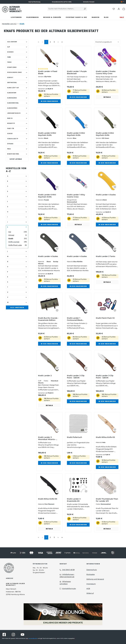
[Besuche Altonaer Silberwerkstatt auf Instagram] (13, 635)
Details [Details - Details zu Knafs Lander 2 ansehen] (49, 405)
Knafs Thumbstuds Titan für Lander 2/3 (107, 500)
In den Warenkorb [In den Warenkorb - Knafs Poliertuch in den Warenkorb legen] (78, 463)
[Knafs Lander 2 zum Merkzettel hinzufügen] (57, 368)
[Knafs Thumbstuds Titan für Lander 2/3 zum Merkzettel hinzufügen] (115, 491)
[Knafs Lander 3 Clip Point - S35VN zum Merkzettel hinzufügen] (115, 368)
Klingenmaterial (17, 103)
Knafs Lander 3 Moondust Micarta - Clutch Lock (47, 438)
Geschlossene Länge (17, 72)
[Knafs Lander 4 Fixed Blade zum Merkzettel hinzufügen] (57, 64)
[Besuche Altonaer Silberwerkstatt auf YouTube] (22, 635)
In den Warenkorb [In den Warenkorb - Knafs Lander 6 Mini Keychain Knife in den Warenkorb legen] (49, 163)
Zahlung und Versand (95, 579)
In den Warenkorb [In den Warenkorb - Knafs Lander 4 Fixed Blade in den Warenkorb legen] (49, 101)
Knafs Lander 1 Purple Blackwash (77, 72)
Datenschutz (92, 570)
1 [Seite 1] (47, 42)
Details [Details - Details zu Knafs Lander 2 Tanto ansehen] (107, 282)
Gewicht (17, 77)
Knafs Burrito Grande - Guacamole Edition (48, 319)
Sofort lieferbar (16, 159)
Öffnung (17, 144)
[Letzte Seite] (62, 42)
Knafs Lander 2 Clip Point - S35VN (76, 377)
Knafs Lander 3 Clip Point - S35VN (105, 377)
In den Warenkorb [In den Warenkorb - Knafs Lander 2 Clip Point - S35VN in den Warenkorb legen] (78, 401)
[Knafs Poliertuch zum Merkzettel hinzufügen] (86, 430)
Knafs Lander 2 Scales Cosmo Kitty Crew (106, 72)
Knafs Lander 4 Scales (106, 195)
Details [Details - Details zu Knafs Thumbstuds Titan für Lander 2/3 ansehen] (107, 529)
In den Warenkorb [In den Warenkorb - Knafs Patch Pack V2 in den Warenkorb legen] (107, 344)
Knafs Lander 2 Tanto (106, 256)
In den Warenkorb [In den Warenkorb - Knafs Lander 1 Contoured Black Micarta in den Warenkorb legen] (78, 344)
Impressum (91, 584)
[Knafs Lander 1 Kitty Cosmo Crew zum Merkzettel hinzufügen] (86, 187)
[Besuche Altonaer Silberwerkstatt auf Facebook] (4, 635)
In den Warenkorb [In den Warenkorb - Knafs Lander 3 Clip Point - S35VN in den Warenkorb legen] (107, 401)
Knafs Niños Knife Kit (105, 437)
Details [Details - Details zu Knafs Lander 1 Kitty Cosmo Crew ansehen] (78, 224)
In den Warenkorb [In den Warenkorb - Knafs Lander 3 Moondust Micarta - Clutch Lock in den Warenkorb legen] (49, 463)
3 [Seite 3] (55, 42)
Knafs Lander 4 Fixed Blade (48, 72)
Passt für (17, 128)
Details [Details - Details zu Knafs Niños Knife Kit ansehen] (49, 529)
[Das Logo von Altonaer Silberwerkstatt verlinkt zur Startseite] (15, 568)
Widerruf (90, 593)
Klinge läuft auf (17, 88)
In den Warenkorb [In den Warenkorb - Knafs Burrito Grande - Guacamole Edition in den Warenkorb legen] (49, 344)
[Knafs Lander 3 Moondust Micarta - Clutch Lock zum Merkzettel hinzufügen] (57, 430)
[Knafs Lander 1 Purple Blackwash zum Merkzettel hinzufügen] (86, 64)
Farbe (17, 57)
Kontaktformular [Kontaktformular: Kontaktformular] (68, 589)
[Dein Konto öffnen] (119, 9)
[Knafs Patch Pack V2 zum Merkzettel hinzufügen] (115, 310)
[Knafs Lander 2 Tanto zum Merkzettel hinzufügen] (115, 249)
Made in (17, 118)
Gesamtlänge (17, 67)
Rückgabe (91, 574)
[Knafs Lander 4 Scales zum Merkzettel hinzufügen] (115, 187)
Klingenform (17, 93)
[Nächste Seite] (58, 42)
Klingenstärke (17, 108)
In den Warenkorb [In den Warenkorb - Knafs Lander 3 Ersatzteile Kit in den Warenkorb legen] (78, 525)
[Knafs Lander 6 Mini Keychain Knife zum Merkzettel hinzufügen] (57, 125)
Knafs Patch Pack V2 (105, 318)
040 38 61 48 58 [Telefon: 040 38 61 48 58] (67, 570)
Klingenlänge (17, 98)
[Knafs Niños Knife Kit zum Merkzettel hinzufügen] (115, 430)
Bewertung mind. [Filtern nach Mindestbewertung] (17, 154)
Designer (17, 52)
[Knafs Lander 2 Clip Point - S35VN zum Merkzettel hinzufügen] (86, 368)
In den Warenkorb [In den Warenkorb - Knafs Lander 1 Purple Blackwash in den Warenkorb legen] (78, 97)
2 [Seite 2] (51, 42)
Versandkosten (33, 638)
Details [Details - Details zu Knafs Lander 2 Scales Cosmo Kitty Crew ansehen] (107, 97)
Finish (17, 62)
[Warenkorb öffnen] (124, 9)
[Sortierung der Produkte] (107, 42)
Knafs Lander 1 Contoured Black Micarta (75, 319)
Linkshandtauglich (17, 113)
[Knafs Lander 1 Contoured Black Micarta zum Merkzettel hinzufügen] (86, 310)
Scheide (17, 133)
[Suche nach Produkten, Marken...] (65, 9)
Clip (17, 47)
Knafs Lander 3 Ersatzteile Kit (74, 500)
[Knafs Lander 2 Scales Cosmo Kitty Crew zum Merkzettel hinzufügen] (115, 64)
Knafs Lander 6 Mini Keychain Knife (47, 134)
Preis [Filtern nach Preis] (17, 149)
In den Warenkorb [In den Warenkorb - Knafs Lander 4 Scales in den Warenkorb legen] (107, 224)
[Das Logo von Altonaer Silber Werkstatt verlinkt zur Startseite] (12, 9)
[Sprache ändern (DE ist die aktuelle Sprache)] (122, 2)
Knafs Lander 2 (45, 376)
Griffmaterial (17, 82)
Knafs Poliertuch (74, 437)
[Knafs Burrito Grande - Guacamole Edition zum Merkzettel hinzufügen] (57, 310)
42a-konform (17, 42)
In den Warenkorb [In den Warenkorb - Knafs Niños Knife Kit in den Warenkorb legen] (107, 467)
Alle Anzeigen (17, 307)
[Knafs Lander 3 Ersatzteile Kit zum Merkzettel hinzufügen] (86, 491)
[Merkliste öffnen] (114, 9)
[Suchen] (85, 9)
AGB (88, 589)
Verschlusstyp (17, 139)
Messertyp (17, 123)
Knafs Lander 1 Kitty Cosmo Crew (76, 196)
